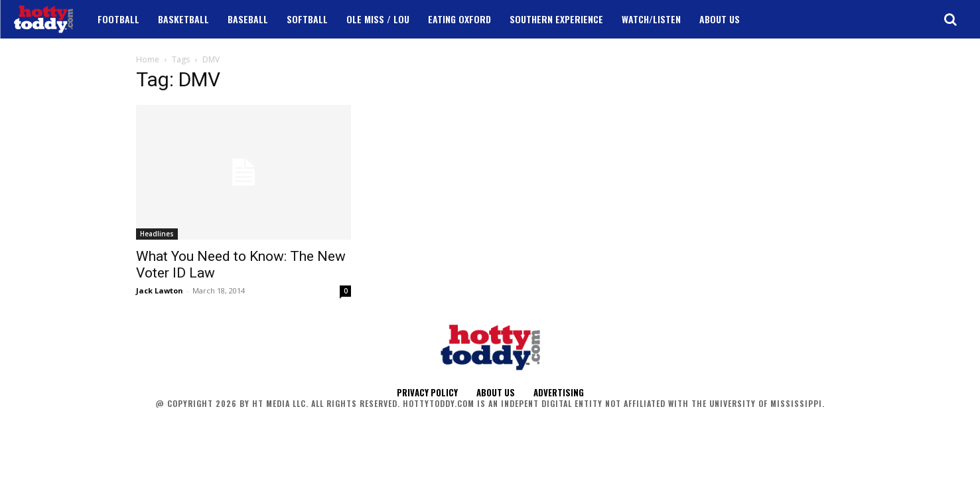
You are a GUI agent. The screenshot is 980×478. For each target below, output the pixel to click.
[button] (950, 19)
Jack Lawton (160, 290)
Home (148, 59)
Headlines (157, 234)
